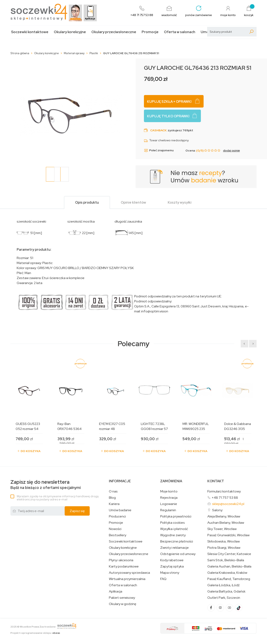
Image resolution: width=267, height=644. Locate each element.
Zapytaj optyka (172, 566)
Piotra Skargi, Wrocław (224, 548)
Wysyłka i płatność (174, 529)
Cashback (158, 130)
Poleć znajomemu (159, 150)
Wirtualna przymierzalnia (127, 579)
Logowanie (169, 504)
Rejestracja (169, 498)
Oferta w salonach (180, 32)
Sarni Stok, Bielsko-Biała (226, 560)
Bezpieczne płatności (177, 541)
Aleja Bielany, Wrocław (224, 516)
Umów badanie (120, 510)
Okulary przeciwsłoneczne (114, 32)
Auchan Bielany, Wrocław (226, 523)
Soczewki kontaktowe (30, 32)
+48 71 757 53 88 (225, 498)
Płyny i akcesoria (121, 560)
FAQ (163, 579)
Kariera (114, 504)
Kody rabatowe (172, 560)
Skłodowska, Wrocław (224, 541)
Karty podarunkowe (124, 566)
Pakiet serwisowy (122, 598)
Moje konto (169, 491)
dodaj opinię (231, 150)
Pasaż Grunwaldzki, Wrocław (228, 535)
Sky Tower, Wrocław (222, 529)
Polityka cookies (173, 523)
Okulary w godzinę (123, 604)
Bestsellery (118, 535)
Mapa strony (170, 573)
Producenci (117, 516)
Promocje (150, 32)
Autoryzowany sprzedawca (129, 573)
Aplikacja (116, 591)
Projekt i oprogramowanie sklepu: (35, 633)
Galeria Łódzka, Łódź (224, 585)
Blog (112, 498)
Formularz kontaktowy (224, 491)
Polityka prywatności (176, 516)
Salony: (218, 510)
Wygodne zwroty (173, 535)
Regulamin (168, 510)
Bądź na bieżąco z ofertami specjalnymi (46, 485)
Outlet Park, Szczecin (224, 598)
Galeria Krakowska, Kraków (227, 573)
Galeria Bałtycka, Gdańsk (226, 591)
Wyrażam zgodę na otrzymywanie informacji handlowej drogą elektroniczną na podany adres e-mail (58, 498)
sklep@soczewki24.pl (228, 504)
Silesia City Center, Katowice (229, 554)
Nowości (115, 529)
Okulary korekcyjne (70, 32)
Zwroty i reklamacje (174, 548)
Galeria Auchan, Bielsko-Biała (229, 566)
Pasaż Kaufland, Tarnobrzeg (229, 579)
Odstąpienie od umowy (178, 554)
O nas (113, 491)
